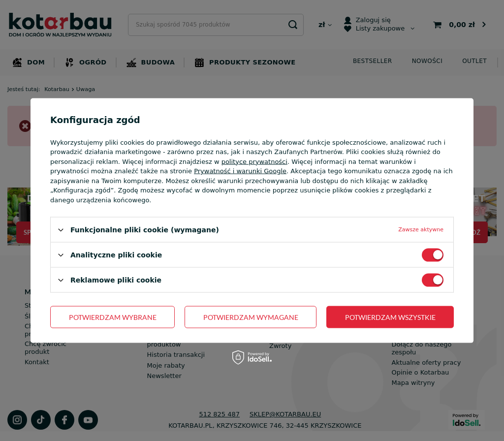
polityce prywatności (254, 161)
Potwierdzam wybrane (113, 317)
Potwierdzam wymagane (251, 317)
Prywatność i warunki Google (240, 171)
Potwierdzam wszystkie (390, 317)
